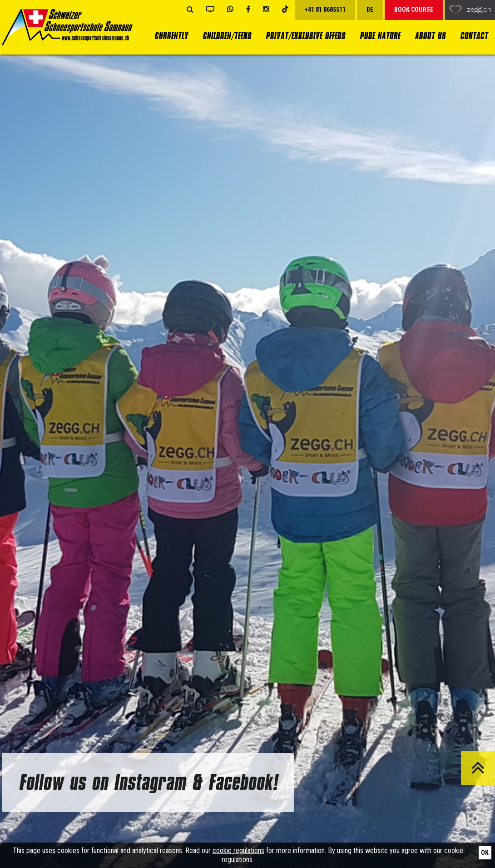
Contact (474, 36)
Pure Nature (380, 36)
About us (430, 36)
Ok (485, 853)
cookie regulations (238, 851)
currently (171, 36)
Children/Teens (227, 36)
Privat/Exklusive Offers (305, 36)
